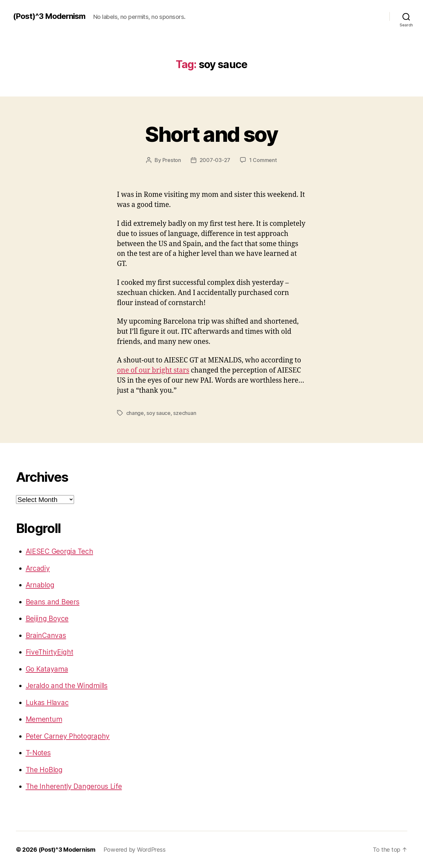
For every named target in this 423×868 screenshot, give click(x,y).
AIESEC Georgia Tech (60, 551)
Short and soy (211, 134)
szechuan (185, 413)
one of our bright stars (153, 370)
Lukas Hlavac (47, 703)
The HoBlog (44, 770)
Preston (172, 160)
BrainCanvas (46, 635)
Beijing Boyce (47, 618)
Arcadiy (38, 568)
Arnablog (40, 585)
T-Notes (38, 753)
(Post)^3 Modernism (49, 16)
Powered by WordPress (135, 850)
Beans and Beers (53, 602)
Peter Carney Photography (68, 736)
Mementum (44, 719)
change (135, 413)
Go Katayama (47, 669)
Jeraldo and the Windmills (67, 686)
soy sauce (159, 413)
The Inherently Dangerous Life (74, 786)
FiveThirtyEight (50, 652)
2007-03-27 (215, 160)
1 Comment (263, 160)
